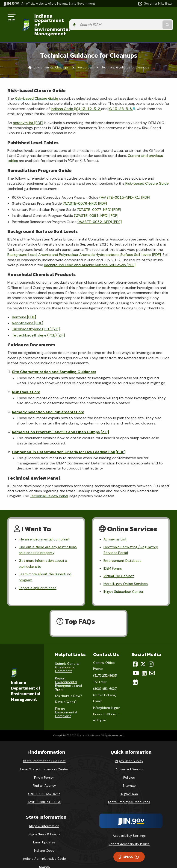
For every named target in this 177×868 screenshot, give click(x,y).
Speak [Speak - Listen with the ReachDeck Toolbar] (128, 846)
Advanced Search (129, 759)
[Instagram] (151, 654)
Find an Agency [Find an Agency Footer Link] (44, 775)
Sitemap (129, 775)
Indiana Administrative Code (44, 848)
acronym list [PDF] (28, 109)
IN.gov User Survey (129, 751)
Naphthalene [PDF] (28, 310)
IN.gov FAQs (129, 783)
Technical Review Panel (49, 483)
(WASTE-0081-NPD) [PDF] (96, 202)
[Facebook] (135, 654)
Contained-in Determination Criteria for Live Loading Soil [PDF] (69, 439)
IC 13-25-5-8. (121, 95)
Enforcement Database (123, 549)
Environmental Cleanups (51, 54)
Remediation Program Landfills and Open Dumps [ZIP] (60, 419)
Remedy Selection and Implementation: (48, 399)
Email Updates (44, 832)
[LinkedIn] (144, 662)
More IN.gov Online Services (126, 573)
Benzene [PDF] (24, 304)
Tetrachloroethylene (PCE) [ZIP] (38, 322)
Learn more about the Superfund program (46, 566)
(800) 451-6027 (105, 678)
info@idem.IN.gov (106, 697)
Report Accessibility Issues (129, 833)
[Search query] (149, 18)
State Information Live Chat (44, 751)
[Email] (152, 662)
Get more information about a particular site (44, 552)
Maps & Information (44, 815)
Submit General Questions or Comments (67, 657)
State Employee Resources (129, 792)
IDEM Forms (113, 557)
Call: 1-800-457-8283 (44, 783)
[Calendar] (135, 671)
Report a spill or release (38, 578)
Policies (129, 767)
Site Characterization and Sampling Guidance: (54, 359)
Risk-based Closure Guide (36, 85)
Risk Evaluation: (26, 379)
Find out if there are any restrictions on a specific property (47, 537)
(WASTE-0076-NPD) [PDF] (85, 190)
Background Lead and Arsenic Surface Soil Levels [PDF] (90, 252)
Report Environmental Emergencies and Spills (68, 673)
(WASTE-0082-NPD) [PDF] (100, 208)
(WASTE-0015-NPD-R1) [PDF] (125, 184)
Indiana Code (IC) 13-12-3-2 (76, 95)
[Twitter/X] (143, 654)
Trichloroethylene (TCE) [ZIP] (36, 316)
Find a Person (44, 767)
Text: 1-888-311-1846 (44, 792)
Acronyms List (115, 526)
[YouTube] (136, 662)
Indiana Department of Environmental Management (67, 18)
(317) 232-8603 (105, 665)
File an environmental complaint (45, 526)
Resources (85, 54)
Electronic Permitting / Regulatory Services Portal (132, 537)
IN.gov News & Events (44, 824)
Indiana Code (44, 840)
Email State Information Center (44, 759)
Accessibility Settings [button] (129, 825)
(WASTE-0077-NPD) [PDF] (99, 196)
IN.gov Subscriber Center (124, 581)
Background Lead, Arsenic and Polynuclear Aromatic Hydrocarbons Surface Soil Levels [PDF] (84, 242)
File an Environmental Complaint (66, 702)
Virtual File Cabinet (119, 565)
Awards (44, 856)
